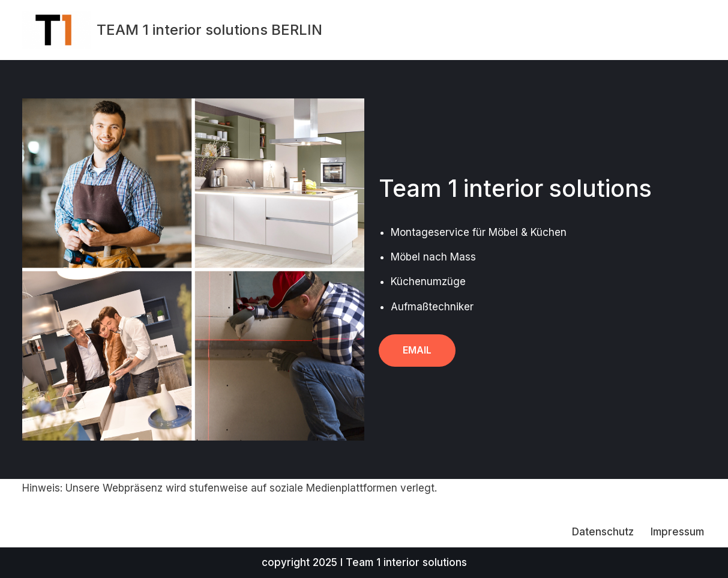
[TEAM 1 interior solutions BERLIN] (172, 30)
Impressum (677, 532)
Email (417, 350)
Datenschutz (603, 532)
